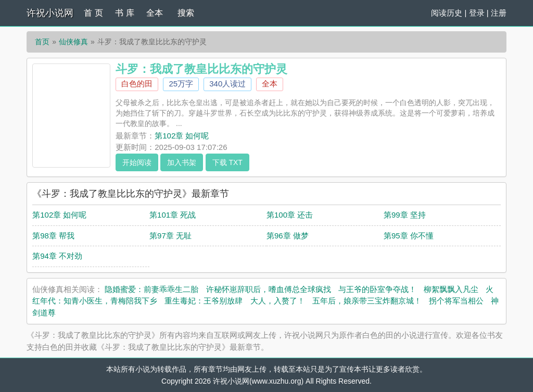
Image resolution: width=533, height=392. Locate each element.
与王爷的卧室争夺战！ (377, 289)
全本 (155, 13)
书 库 (124, 13)
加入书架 (182, 162)
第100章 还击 (290, 215)
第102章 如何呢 (182, 136)
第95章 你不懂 (409, 236)
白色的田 (137, 84)
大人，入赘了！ (278, 301)
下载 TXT (227, 162)
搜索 (186, 13)
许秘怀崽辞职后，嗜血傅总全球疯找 (269, 289)
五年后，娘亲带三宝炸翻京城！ (367, 301)
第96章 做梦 (288, 236)
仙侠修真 (73, 42)
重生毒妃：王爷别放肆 (204, 301)
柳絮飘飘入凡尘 (451, 289)
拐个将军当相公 (456, 301)
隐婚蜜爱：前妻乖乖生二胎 (151, 289)
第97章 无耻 (170, 236)
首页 (42, 42)
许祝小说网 (50, 13)
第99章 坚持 (405, 215)
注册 (499, 13)
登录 (477, 13)
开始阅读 (137, 162)
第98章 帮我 (53, 236)
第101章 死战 (173, 215)
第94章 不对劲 (57, 256)
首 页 (93, 13)
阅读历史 (447, 13)
